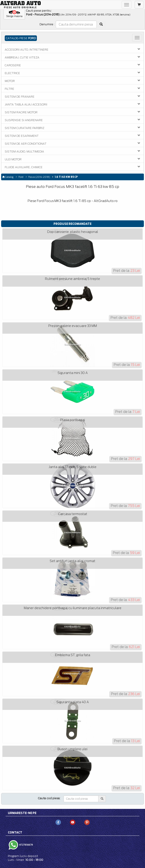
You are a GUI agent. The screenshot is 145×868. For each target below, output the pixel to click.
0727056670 (26, 845)
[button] (14, 14)
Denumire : (47, 24)
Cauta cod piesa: (49, 798)
